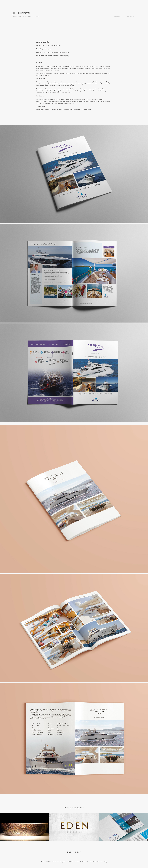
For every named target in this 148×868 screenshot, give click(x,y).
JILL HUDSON (21, 13)
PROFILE (130, 17)
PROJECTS (118, 17)
